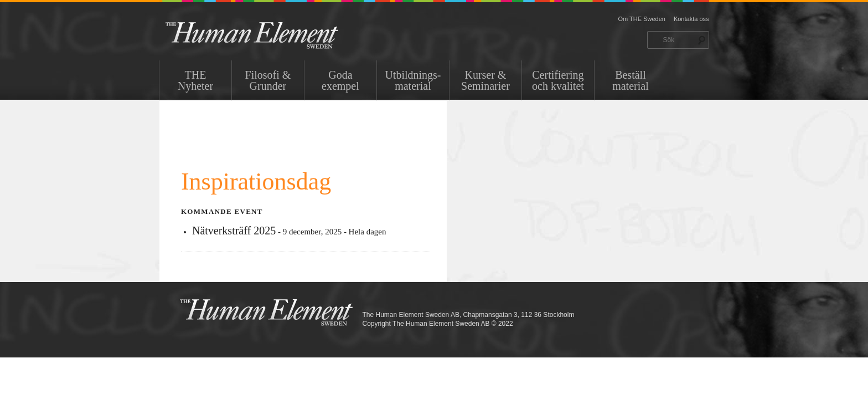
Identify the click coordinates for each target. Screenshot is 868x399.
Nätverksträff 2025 (234, 231)
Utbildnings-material (413, 80)
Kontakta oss (691, 19)
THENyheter (195, 80)
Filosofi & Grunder (268, 80)
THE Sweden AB (269, 35)
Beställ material (631, 80)
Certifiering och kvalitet (558, 80)
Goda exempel (340, 80)
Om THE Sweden (642, 19)
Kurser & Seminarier (485, 80)
